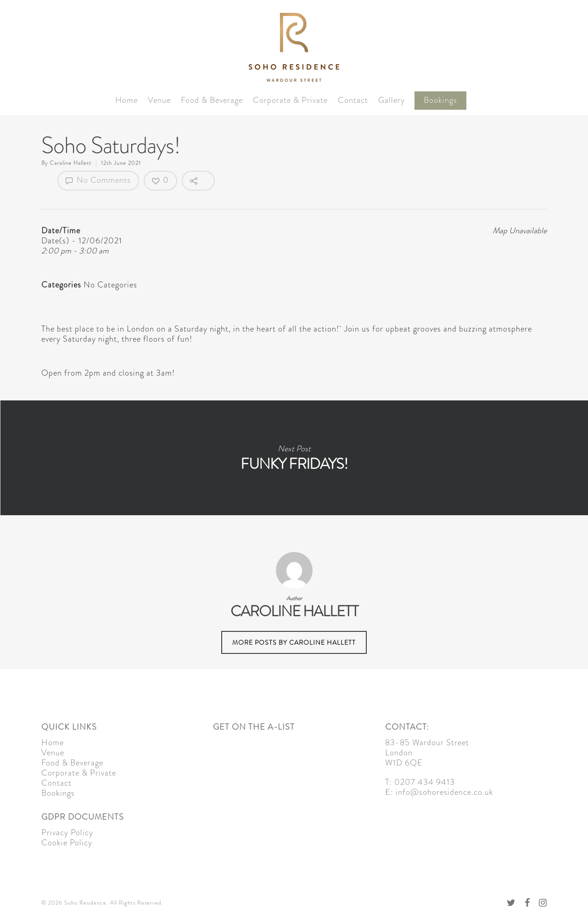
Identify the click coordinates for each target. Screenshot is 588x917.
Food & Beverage (212, 100)
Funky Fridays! (294, 458)
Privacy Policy (67, 833)
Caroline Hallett (70, 163)
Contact (353, 100)
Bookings (440, 100)
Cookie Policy (67, 843)
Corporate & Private (290, 100)
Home (126, 100)
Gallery (392, 100)
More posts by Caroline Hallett (294, 642)
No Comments (98, 180)
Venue (159, 100)
